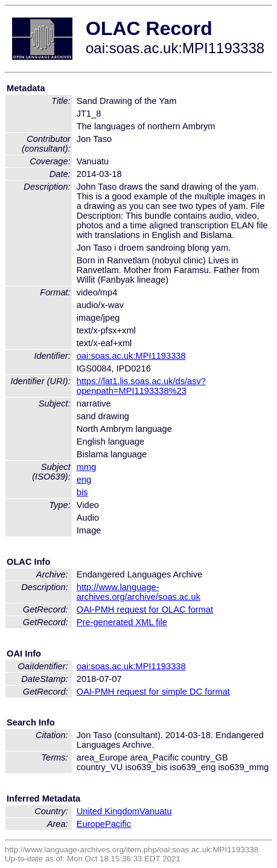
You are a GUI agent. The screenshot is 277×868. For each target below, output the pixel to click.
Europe (91, 824)
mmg (87, 467)
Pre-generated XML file (122, 622)
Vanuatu (156, 811)
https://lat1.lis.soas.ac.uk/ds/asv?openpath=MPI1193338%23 (141, 386)
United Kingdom (108, 811)
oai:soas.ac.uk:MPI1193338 (131, 356)
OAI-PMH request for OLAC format (145, 609)
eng (84, 480)
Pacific (118, 824)
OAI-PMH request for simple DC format (153, 692)
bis (82, 492)
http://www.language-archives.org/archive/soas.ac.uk (138, 592)
